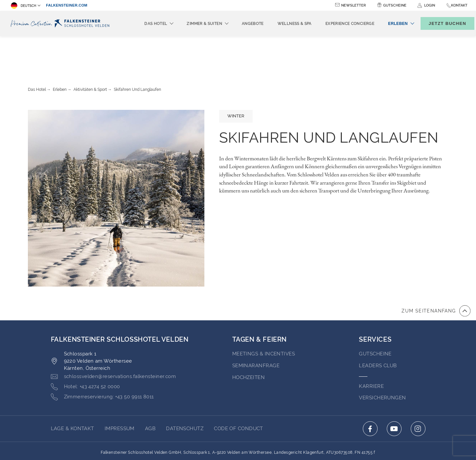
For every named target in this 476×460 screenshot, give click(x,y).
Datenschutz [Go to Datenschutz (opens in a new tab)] (185, 392)
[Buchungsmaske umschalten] (441, 23)
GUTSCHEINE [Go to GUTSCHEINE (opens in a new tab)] (375, 318)
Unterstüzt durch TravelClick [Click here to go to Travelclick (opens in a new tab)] (238, 443)
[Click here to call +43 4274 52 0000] (85, 351)
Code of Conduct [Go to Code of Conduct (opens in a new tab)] (238, 392)
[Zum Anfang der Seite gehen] (436, 275)
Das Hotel (37, 53)
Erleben (60, 53)
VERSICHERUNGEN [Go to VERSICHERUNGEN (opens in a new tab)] (382, 362)
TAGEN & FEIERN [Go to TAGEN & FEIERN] (259, 303)
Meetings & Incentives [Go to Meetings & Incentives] (264, 318)
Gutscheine (395, 5)
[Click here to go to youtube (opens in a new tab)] (394, 393)
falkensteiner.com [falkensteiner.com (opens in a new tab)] (67, 5)
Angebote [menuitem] (242, 24)
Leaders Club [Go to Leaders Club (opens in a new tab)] (378, 330)
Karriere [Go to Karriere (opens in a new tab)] (371, 350)
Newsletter (353, 5)
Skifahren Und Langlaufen (137, 53)
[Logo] (60, 23)
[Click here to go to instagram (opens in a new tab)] (418, 393)
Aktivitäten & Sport (90, 53)
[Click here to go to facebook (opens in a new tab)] (370, 393)
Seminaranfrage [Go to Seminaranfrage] (256, 330)
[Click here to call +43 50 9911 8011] (102, 361)
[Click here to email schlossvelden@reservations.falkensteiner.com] (114, 341)
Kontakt (459, 5)
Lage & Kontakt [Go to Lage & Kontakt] (72, 392)
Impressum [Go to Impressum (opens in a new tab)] (120, 392)
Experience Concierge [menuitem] (339, 24)
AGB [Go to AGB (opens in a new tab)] (150, 392)
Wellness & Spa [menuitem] (284, 24)
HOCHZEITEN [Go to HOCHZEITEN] (249, 341)
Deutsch (23, 6)
